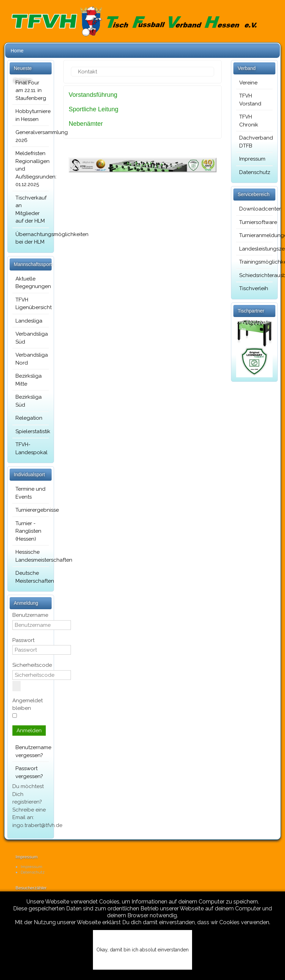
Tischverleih (254, 288)
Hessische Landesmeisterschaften (31, 556)
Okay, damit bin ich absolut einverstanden (142, 950)
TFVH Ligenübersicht (31, 304)
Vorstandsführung (93, 95)
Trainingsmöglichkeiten (254, 262)
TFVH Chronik (249, 121)
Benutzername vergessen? (31, 751)
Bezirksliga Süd (29, 401)
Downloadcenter (254, 209)
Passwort (23, 640)
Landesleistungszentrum (254, 249)
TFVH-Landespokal (31, 448)
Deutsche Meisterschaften (31, 577)
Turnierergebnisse (31, 510)
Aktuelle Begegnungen (31, 283)
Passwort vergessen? (29, 772)
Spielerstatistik (31, 431)
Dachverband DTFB (254, 142)
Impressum (252, 159)
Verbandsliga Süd (31, 338)
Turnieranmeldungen (254, 235)
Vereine (248, 83)
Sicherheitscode (32, 665)
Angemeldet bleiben (28, 705)
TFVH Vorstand (250, 100)
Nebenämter (86, 124)
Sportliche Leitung (94, 109)
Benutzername (30, 615)
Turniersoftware (254, 222)
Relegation (29, 418)
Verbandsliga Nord (31, 359)
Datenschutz (254, 172)
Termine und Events (30, 493)
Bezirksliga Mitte (29, 380)
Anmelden (29, 731)
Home (17, 51)
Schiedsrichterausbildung (254, 275)
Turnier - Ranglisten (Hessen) (28, 531)
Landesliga (29, 321)
